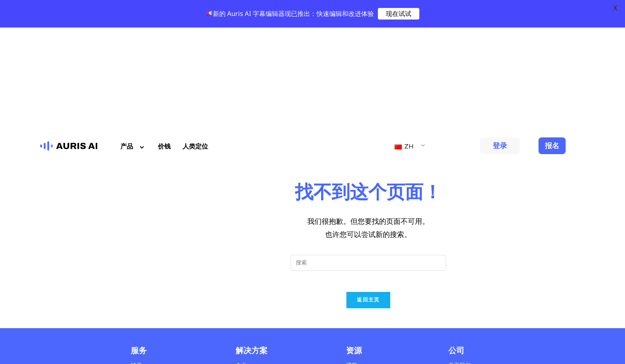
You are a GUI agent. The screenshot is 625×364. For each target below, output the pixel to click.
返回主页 (368, 198)
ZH (404, 41)
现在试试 (399, 14)
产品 (133, 41)
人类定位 (195, 41)
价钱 (164, 41)
